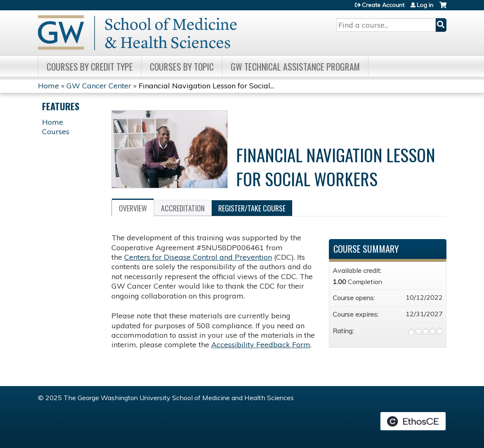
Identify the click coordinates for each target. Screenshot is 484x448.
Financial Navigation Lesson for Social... (206, 86)
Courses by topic (182, 66)
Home (48, 86)
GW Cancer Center (99, 86)
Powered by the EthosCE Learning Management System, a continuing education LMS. (413, 421)
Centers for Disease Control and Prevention (198, 257)
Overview (133, 208)
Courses (56, 132)
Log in (425, 5)
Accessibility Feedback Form (261, 345)
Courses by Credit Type (90, 66)
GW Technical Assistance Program (295, 66)
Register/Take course (252, 208)
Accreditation (183, 208)
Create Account (383, 5)
